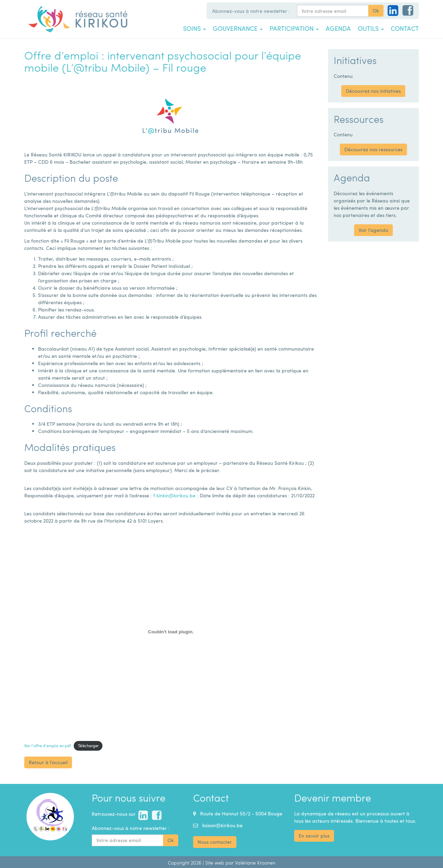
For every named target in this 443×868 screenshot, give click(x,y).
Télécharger (88, 746)
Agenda (338, 28)
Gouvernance (238, 28)
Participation (294, 28)
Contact (405, 28)
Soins (195, 28)
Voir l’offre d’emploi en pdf (48, 746)
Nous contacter (215, 842)
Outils (371, 28)
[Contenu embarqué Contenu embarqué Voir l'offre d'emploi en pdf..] (171, 632)
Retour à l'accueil (48, 762)
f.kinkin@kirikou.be (174, 495)
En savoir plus (314, 836)
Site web (215, 863)
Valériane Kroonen (255, 863)
